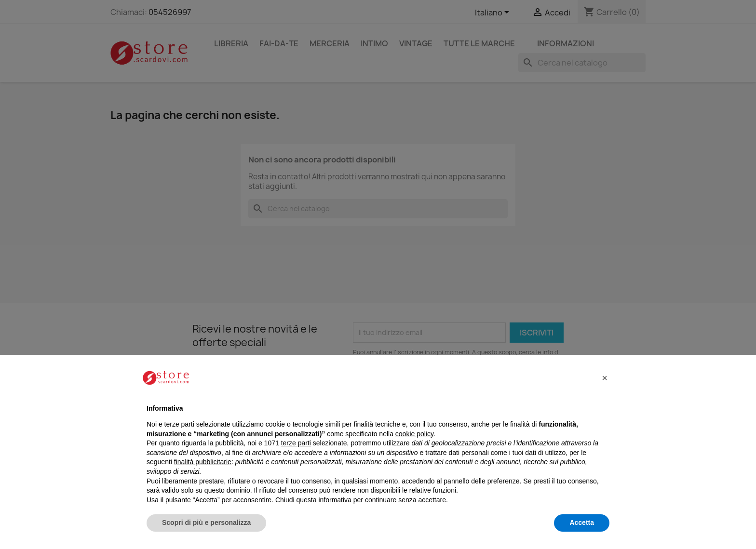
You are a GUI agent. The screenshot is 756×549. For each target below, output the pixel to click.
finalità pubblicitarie (203, 462)
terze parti (296, 443)
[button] (605, 378)
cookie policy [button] (414, 434)
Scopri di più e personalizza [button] (206, 522)
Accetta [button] (582, 522)
